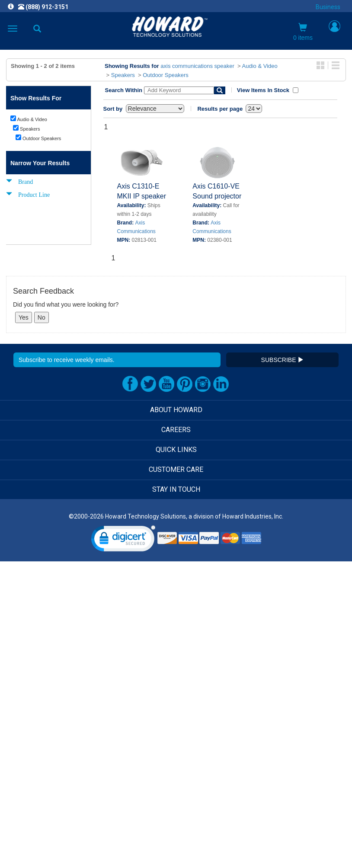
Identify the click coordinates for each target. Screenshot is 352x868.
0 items (303, 32)
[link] (123, 540)
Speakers (123, 75)
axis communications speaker (197, 66)
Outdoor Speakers (166, 75)
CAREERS (176, 430)
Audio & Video (260, 66)
